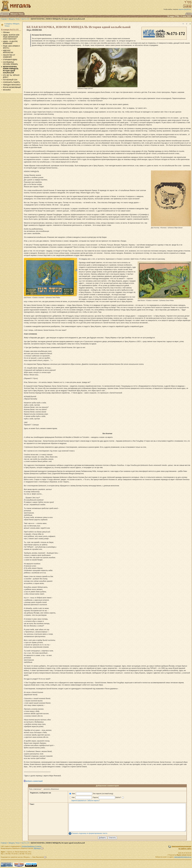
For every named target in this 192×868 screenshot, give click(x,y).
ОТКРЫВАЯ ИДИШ (10, 60)
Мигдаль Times (14, 19)
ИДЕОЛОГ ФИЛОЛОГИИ (8, 52)
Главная (4, 19)
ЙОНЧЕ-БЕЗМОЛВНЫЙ (12, 87)
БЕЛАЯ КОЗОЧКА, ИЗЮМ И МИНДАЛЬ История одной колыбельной (11, 70)
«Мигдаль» (37, 848)
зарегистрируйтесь (185, 9)
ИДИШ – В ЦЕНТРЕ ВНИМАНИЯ (10, 42)
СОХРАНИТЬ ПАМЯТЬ (11, 82)
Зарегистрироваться (79, 801)
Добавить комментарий (34, 781)
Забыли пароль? (94, 801)
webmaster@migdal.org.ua (183, 857)
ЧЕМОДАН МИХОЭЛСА (12, 85)
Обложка (6, 32)
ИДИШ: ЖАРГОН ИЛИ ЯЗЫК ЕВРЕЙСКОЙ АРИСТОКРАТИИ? (11, 37)
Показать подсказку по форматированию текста (90, 833)
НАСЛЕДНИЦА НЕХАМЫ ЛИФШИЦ (10, 63)
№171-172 (25, 19)
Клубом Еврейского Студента (32, 846)
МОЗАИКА (7, 90)
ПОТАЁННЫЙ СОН (10, 80)
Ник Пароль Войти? (97, 798)
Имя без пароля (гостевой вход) (91, 794)
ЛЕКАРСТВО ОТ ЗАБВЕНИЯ (9, 56)
